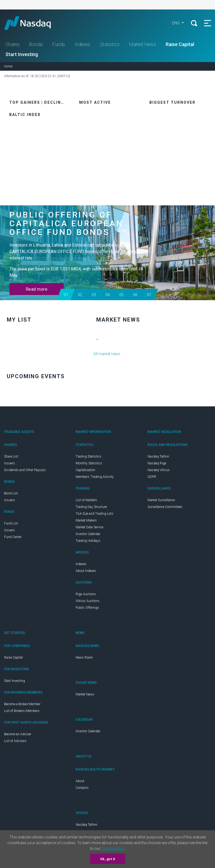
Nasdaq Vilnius (159, 470)
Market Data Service (89, 527)
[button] (66, 294)
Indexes (82, 44)
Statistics (110, 44)
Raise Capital (180, 44)
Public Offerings (87, 608)
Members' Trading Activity (95, 477)
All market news (107, 354)
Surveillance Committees (165, 507)
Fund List (11, 523)
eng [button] (176, 23)
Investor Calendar (88, 534)
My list (19, 320)
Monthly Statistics (89, 463)
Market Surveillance (161, 500)
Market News (143, 44)
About (80, 781)
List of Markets (86, 500)
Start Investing (22, 54)
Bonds (36, 44)
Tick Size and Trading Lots (94, 514)
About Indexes (86, 571)
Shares (13, 44)
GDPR (152, 477)
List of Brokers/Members (22, 711)
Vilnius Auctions (88, 601)
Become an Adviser (18, 734)
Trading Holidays (88, 541)
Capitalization (85, 470)
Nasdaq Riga (157, 463)
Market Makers (86, 520)
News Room (84, 658)
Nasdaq (33, 23)
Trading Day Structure (91, 507)
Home (8, 66)
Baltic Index (25, 115)
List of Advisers (15, 741)
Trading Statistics (89, 456)
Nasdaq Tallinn (158, 456)
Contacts (82, 788)
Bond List (11, 493)
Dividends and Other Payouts (25, 470)
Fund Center (13, 537)
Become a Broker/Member (22, 704)
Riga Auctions (86, 594)
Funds (59, 44)
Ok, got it (108, 859)
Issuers (9, 463)
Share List (11, 456)
